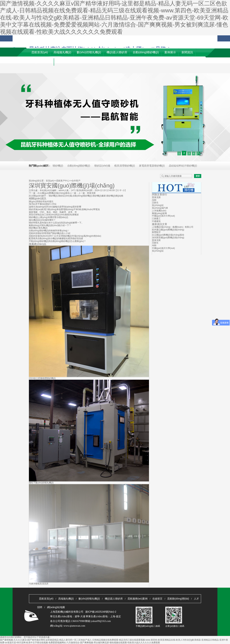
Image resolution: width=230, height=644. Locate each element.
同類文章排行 (160, 195)
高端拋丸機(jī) (66, 599)
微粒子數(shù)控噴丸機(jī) (41, 483)
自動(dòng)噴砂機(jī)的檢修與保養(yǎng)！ (49, 231)
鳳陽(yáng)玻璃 (159, 213)
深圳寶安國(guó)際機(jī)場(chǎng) (168, 238)
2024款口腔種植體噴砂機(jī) (42, 378)
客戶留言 (151, 38)
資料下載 (191, 38)
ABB (154, 200)
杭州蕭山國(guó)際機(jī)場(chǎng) (168, 230)
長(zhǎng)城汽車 (160, 208)
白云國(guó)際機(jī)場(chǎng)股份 (54, 193)
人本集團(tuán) (159, 211)
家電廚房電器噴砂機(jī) (152, 166)
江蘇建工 (156, 219)
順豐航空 (156, 232)
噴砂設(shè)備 (102, 166)
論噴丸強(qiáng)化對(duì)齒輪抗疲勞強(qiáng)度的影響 (55, 207)
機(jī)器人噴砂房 (114, 599)
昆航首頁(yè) (46, 599)
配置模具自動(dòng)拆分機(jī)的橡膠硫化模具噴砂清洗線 (56, 238)
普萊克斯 (91, 193)
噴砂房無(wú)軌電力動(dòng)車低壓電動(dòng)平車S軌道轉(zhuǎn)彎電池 (64, 209)
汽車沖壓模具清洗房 (39, 584)
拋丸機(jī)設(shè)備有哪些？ (42, 220)
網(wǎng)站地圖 (177, 38)
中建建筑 (156, 221)
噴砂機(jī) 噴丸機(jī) (38, 228)
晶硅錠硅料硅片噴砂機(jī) (183, 166)
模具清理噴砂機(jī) (125, 166)
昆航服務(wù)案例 (138, 599)
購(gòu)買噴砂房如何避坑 (41, 202)
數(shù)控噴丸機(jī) (89, 599)
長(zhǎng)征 (158, 205)
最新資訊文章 (160, 224)
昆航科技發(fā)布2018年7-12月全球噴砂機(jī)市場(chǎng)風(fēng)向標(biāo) (65, 236)
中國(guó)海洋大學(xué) (163, 216)
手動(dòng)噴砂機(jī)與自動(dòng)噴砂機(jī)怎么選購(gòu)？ (57, 241)
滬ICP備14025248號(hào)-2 (101, 612)
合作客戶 (76, 181)
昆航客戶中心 (63, 181)
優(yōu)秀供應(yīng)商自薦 (209, 40)
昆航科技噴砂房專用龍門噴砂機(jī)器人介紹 (50, 233)
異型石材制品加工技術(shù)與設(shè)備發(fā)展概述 (54, 215)
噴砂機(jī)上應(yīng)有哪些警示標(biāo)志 (49, 217)
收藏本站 (162, 38)
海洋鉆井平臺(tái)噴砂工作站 (43, 204)
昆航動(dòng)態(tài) (178, 599)
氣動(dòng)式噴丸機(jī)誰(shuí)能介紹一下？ (50, 225)
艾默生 (155, 203)
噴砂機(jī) (58, 166)
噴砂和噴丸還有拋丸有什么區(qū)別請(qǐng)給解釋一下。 (56, 223)
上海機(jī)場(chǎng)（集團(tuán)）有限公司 (173, 227)
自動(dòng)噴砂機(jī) (79, 166)
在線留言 (157, 599)
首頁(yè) (50, 181)
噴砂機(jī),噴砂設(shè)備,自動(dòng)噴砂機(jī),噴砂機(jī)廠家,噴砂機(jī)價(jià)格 (86, 196)
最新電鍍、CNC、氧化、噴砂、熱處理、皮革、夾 (53, 212)
